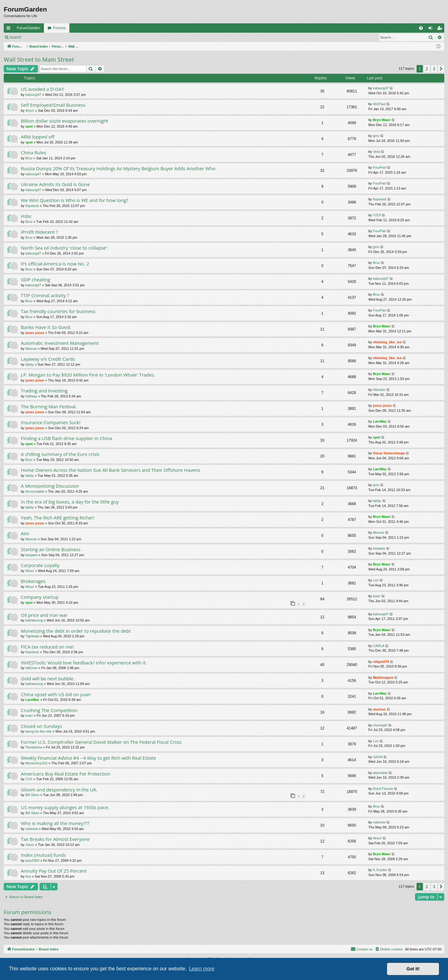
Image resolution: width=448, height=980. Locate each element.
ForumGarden (28, 28)
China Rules (34, 152)
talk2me (32, 668)
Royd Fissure (383, 789)
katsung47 (33, 95)
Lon (376, 580)
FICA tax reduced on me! (47, 647)
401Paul (379, 104)
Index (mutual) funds (43, 855)
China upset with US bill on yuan (56, 694)
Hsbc (26, 216)
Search (15, 37)
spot (29, 126)
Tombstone (34, 747)
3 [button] (434, 69)
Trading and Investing (44, 391)
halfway (31, 396)
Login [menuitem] (432, 29)
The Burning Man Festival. (49, 406)
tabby (30, 364)
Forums (60, 28)
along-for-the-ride (39, 731)
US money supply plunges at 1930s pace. (65, 807)
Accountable (35, 491)
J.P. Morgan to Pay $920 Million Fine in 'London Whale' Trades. (88, 375)
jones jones (35, 333)
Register (56, 37)
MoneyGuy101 (37, 763)
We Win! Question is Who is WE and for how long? (75, 200)
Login (35, 37)
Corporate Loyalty (40, 565)
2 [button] (427, 69)
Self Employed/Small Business (53, 105)
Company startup (40, 597)
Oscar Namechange (389, 453)
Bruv (29, 158)
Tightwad (32, 636)
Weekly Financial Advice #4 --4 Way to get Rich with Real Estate (88, 758)
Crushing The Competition (49, 710)
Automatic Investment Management (60, 343)
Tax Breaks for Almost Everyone (55, 839)
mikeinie (32, 829)
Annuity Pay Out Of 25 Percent (54, 871)
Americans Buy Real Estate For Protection (66, 774)
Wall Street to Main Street (39, 59)
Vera (377, 152)
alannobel (380, 773)
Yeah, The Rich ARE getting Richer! (58, 518)
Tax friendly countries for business (58, 311)
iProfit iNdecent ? (39, 232)
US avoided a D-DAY (42, 89)
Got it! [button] (413, 969)
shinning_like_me (387, 342)
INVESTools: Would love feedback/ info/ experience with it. (84, 663)
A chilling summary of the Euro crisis (60, 454)
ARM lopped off (38, 137)
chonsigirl (380, 725)
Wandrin (379, 390)
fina (28, 876)
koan (377, 596)
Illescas (31, 349)
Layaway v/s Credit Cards (48, 359)
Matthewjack (383, 678)
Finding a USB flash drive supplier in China (67, 438)
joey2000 (33, 860)
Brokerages (33, 581)
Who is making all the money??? (55, 823)
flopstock (32, 206)
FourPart (380, 167)
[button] (441, 69)
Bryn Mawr (382, 120)
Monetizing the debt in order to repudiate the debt (76, 631)
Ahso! (30, 110)
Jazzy (30, 845)
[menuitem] (421, 28)
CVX (29, 779)
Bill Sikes (33, 795)
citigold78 (381, 662)
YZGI (377, 215)
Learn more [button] (202, 969)
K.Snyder (380, 870)
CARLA (379, 646)
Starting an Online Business (51, 549)
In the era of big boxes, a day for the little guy (70, 502)
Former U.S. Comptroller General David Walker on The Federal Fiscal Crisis (101, 742)
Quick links (10, 29)
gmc (376, 136)
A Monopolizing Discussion (50, 486)
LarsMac (380, 421)
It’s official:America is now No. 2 (55, 264)
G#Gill (378, 757)
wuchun (380, 709)
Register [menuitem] (441, 29)
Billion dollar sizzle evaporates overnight (65, 121)
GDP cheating (35, 279)
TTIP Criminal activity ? (45, 295)
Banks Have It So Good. (46, 327)
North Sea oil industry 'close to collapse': (65, 248)
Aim (25, 533)
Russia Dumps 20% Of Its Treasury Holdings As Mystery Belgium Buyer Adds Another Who (118, 168)
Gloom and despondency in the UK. (59, 790)
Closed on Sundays (41, 726)
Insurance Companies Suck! (51, 422)
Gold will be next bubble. (48, 678)
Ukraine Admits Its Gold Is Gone (55, 184)
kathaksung (34, 620)
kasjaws (32, 555)
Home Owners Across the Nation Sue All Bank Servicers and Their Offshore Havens (110, 470)
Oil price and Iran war (44, 615)
